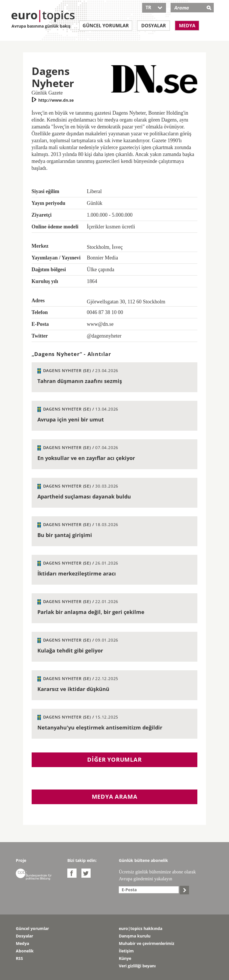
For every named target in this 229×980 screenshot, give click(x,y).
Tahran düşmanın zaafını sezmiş (80, 381)
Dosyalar (154, 26)
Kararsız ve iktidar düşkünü (73, 689)
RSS (19, 958)
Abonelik (25, 951)
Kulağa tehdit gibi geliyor (70, 650)
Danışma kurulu (135, 936)
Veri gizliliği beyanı (137, 966)
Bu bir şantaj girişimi (65, 535)
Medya (187, 26)
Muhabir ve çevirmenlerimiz (147, 943)
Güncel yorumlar (106, 26)
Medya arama (115, 797)
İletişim (126, 951)
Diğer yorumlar (114, 759)
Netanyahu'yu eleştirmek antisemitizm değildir (100, 727)
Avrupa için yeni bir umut (71, 419)
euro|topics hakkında (141, 928)
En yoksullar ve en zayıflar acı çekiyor (86, 458)
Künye (125, 958)
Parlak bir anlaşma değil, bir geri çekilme (91, 612)
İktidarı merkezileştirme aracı (77, 573)
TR (154, 7)
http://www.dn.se (53, 100)
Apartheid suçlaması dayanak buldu (84, 496)
